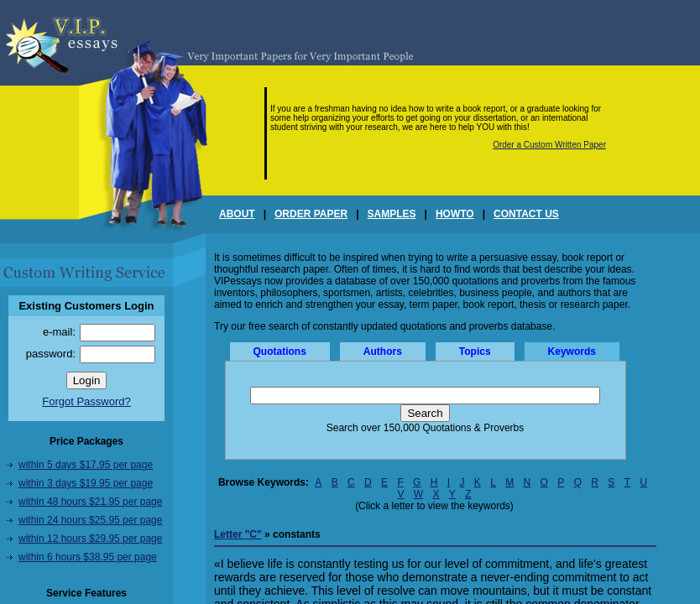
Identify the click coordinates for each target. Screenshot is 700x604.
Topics (475, 351)
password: (51, 354)
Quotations (280, 351)
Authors (383, 351)
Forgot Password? (86, 401)
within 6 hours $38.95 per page (88, 557)
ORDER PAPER (311, 214)
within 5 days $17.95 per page (86, 465)
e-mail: (59, 332)
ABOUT (237, 214)
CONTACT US (526, 214)
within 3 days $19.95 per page (86, 483)
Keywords (572, 351)
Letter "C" (238, 534)
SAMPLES (392, 214)
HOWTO (455, 214)
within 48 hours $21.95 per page (90, 502)
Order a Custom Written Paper (549, 145)
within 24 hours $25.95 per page (90, 520)
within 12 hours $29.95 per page (90, 539)
